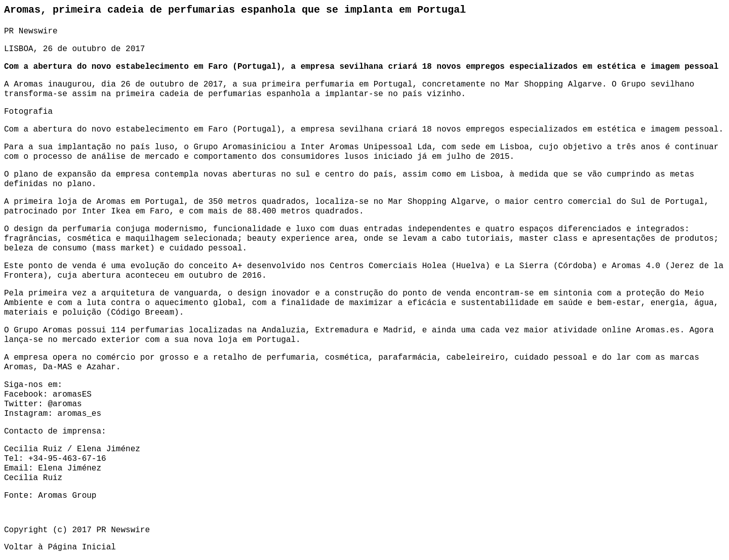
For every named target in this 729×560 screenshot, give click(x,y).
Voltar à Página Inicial (60, 547)
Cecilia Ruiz (33, 478)
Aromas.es (658, 330)
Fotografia (28, 112)
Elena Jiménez (70, 468)
